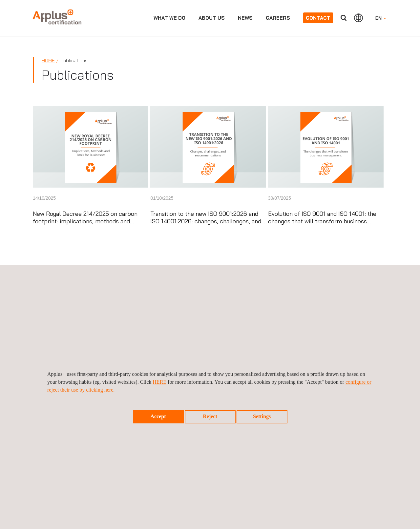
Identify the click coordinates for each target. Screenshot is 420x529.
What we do (169, 18)
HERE (159, 382)
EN (381, 18)
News (245, 18)
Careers (278, 18)
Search (344, 18)
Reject (210, 416)
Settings (262, 416)
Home (48, 61)
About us (212, 18)
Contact (318, 18)
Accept (158, 416)
